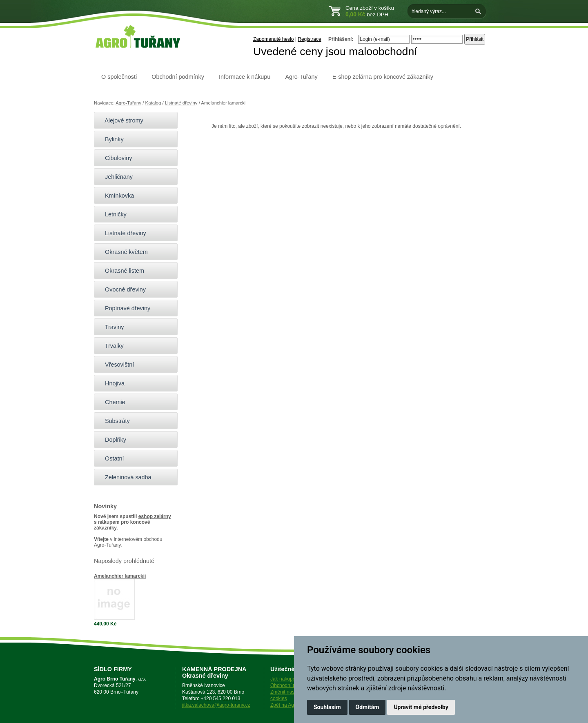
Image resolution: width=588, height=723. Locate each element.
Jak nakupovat (286, 679)
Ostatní (111, 458)
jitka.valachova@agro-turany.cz (216, 705)
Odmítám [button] (367, 707)
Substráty (114, 421)
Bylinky (111, 139)
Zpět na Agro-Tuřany (293, 705)
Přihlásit (475, 39)
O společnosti (119, 77)
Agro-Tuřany (301, 77)
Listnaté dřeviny (181, 103)
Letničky (112, 214)
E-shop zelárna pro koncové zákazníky (383, 77)
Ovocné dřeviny (122, 289)
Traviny (111, 327)
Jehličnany (115, 177)
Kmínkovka (116, 196)
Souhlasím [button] (327, 707)
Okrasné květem (123, 252)
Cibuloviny (115, 158)
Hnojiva (111, 383)
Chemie (112, 402)
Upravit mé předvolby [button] (421, 707)
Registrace (309, 39)
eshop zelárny (155, 516)
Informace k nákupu (245, 77)
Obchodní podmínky (178, 77)
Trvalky (111, 346)
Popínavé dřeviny (124, 308)
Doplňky (112, 440)
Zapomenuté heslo (273, 39)
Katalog (153, 103)
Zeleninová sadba (125, 477)
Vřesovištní (116, 365)
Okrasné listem (121, 271)
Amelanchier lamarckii (120, 576)
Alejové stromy (121, 120)
